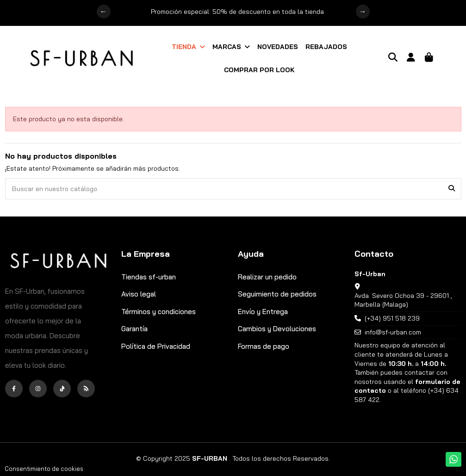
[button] (188, 47)
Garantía (134, 329)
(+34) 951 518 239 (392, 318)
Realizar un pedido (267, 277)
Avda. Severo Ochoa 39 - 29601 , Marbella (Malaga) (403, 300)
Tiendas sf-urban (149, 277)
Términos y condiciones (158, 312)
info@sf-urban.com (393, 332)
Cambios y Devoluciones (277, 329)
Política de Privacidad (156, 346)
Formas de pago (264, 346)
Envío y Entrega (263, 312)
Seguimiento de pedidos (277, 294)
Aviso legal (139, 294)
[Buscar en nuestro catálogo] (452, 189)
